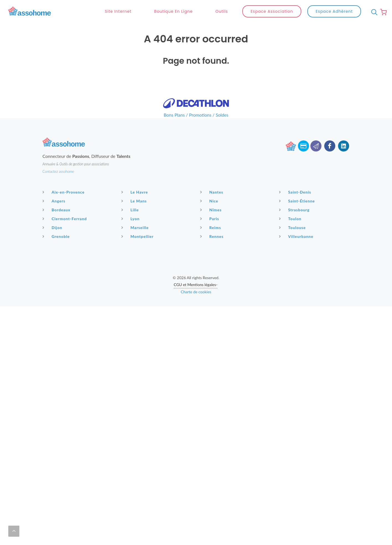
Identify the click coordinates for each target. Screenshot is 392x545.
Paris (211, 218)
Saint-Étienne (298, 201)
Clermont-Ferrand (66, 218)
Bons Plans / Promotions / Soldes (196, 115)
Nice (210, 201)
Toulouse (293, 227)
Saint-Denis (296, 192)
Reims (211, 227)
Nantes (212, 192)
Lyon (131, 218)
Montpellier (138, 236)
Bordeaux (57, 210)
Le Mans (135, 201)
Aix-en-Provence (64, 192)
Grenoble (57, 236)
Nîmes (212, 210)
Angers (55, 201)
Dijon (53, 227)
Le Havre (135, 192)
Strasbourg (295, 210)
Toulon (291, 218)
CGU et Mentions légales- (196, 285)
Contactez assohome (59, 171)
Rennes (213, 236)
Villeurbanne (297, 236)
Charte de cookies (196, 292)
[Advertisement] (196, 345)
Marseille (136, 227)
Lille (131, 210)
